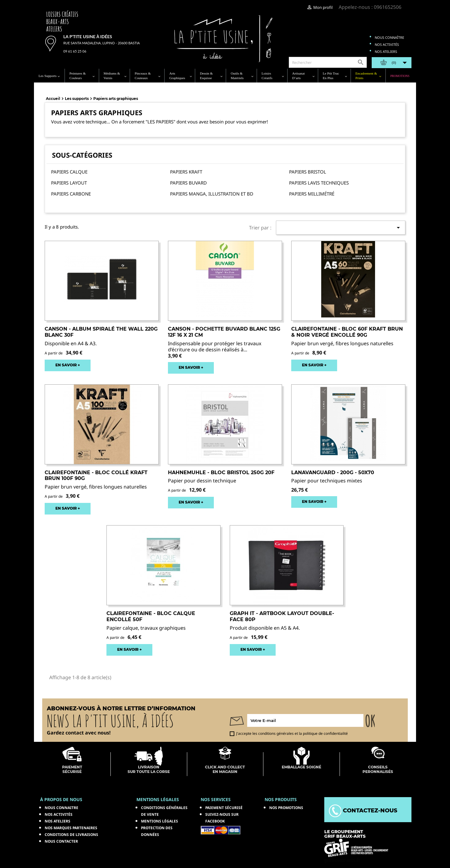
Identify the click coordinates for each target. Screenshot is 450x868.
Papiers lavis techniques (319, 183)
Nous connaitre (61, 808)
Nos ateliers (386, 51)
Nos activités (387, 44)
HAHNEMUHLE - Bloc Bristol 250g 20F (221, 472)
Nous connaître (389, 37)
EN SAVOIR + (68, 365)
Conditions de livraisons (71, 835)
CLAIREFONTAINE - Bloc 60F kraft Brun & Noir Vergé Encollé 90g (347, 332)
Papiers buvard (188, 183)
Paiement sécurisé (224, 808)
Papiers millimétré (312, 194)
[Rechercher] (328, 62)
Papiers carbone (71, 194)
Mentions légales (160, 821)
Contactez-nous (363, 811)
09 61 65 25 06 (75, 51)
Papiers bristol (308, 172)
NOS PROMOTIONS (286, 808)
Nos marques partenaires (71, 828)
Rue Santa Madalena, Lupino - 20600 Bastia (102, 43)
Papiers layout (69, 183)
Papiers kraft (186, 172)
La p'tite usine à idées (88, 37)
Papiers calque (69, 172)
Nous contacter (61, 841)
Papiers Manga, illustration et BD (212, 194)
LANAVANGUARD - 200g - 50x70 (333, 472)
